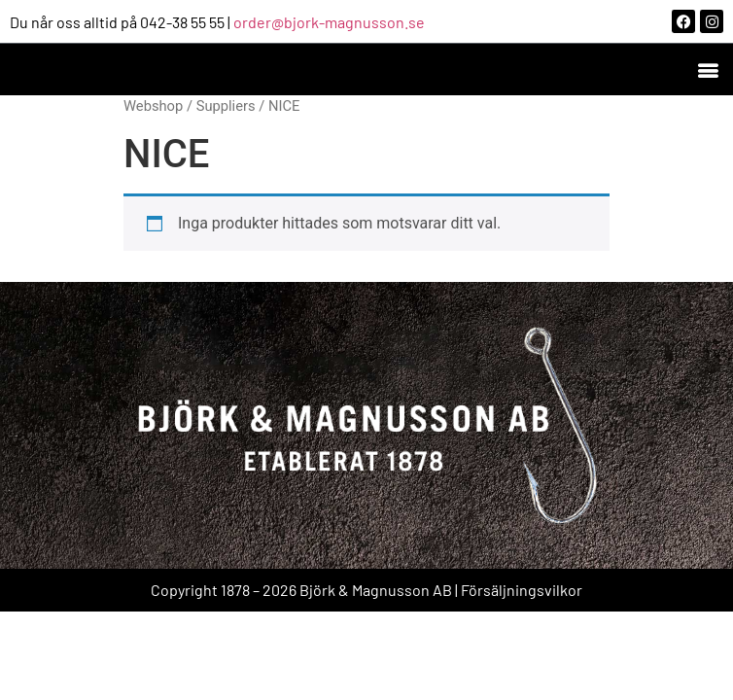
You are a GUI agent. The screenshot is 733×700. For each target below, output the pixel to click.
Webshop (153, 106)
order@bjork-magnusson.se (329, 22)
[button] (707, 70)
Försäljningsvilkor (522, 590)
